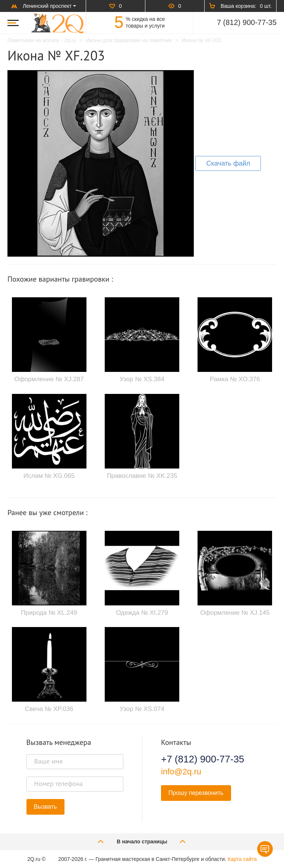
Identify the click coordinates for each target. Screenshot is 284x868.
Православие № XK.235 (142, 476)
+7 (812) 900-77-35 (203, 759)
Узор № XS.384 (142, 379)
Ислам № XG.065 (49, 476)
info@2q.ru (181, 772)
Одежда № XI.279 (142, 613)
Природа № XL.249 (49, 613)
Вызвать (45, 807)
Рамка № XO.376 (235, 379)
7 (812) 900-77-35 (247, 22)
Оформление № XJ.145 (235, 613)
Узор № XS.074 (142, 709)
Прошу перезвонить (196, 793)
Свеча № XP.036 (49, 709)
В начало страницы (142, 841)
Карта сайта (242, 859)
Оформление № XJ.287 (49, 379)
